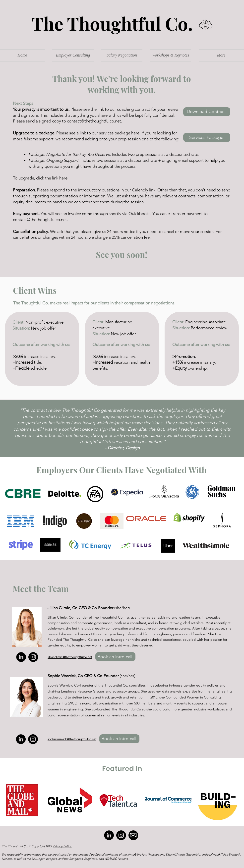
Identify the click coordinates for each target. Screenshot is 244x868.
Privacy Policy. (62, 846)
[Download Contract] (207, 112)
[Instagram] (33, 657)
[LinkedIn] (21, 657)
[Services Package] (207, 137)
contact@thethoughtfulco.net (40, 220)
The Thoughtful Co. (108, 23)
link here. (60, 178)
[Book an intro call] (115, 657)
